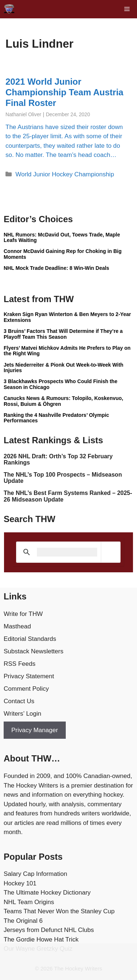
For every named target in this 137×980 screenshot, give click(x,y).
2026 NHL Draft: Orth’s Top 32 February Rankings (58, 460)
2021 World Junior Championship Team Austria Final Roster (64, 92)
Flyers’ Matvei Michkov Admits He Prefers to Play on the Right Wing (67, 351)
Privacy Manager (35, 730)
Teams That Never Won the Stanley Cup (59, 911)
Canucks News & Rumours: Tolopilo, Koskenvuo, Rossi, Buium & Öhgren (63, 401)
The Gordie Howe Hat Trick (41, 939)
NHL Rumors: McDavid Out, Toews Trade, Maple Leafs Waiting (62, 237)
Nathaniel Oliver (23, 115)
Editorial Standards (30, 639)
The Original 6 (23, 921)
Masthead (17, 626)
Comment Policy (26, 689)
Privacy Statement (29, 676)
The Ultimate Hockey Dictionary (47, 893)
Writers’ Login (22, 714)
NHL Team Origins (29, 902)
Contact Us (19, 701)
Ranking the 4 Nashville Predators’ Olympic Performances (56, 418)
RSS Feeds (20, 664)
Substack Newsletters (33, 651)
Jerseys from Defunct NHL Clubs (49, 930)
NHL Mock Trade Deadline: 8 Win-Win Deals (56, 268)
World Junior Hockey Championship (65, 174)
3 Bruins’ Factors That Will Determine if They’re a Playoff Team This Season (63, 334)
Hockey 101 (20, 883)
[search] (67, 552)
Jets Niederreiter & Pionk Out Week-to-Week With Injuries (64, 368)
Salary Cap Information (35, 874)
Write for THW (23, 614)
